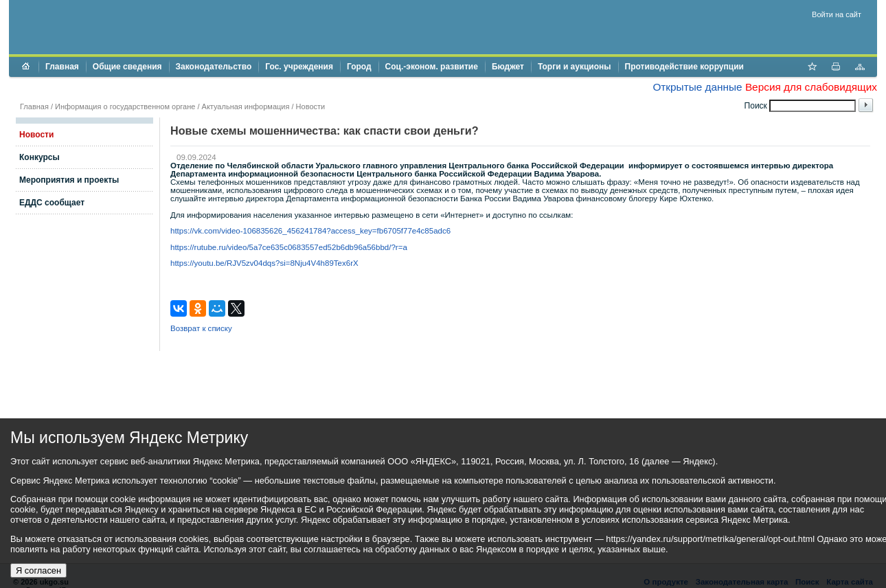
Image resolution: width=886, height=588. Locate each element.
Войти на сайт (837, 14)
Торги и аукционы (575, 67)
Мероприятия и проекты (69, 180)
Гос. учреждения (299, 67)
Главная (62, 67)
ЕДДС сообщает (52, 203)
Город (359, 67)
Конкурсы (39, 157)
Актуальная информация (246, 106)
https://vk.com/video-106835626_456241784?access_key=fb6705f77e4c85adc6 (310, 231)
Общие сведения (127, 67)
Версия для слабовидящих (811, 87)
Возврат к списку (201, 328)
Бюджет (508, 67)
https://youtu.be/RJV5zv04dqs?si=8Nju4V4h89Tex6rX (264, 263)
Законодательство (214, 67)
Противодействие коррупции (684, 67)
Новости (311, 106)
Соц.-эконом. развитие (432, 67)
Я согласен (38, 570)
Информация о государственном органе (125, 106)
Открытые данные (697, 87)
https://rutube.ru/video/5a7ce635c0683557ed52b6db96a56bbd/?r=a (289, 247)
